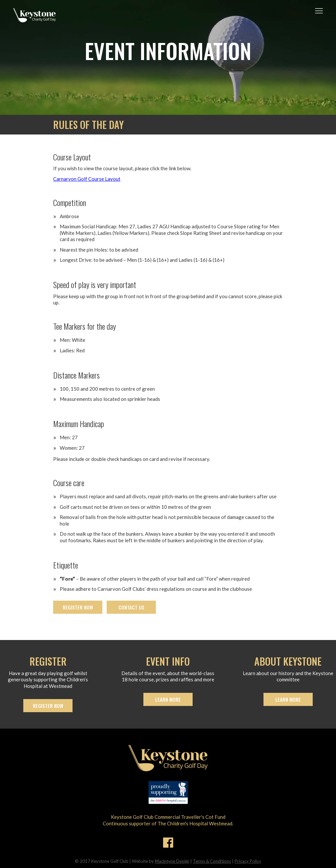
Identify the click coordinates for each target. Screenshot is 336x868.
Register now (78, 607)
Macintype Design (172, 861)
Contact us (131, 607)
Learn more (168, 699)
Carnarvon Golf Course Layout (87, 179)
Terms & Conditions (212, 861)
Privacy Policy (248, 861)
